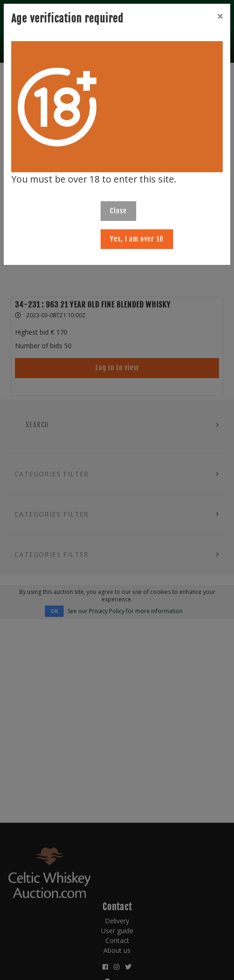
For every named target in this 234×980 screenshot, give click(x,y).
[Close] (220, 16)
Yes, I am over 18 (137, 239)
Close (118, 211)
